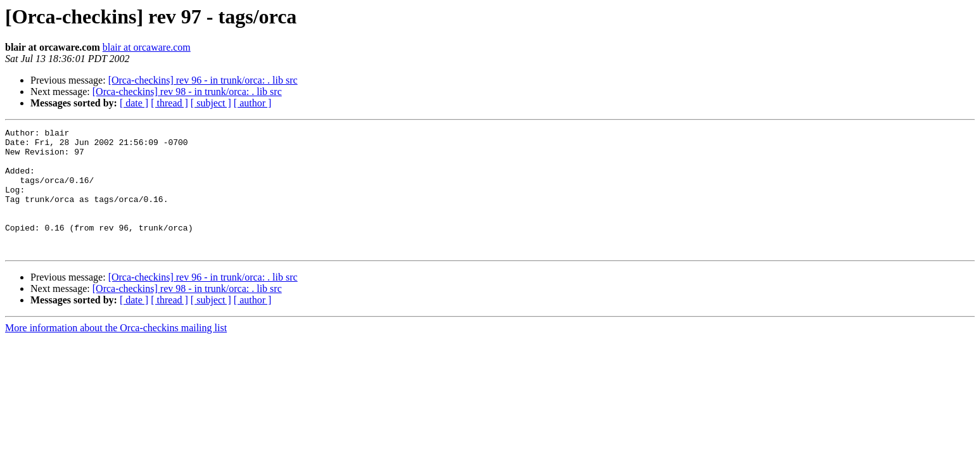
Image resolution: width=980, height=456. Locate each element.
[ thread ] (169, 103)
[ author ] (253, 103)
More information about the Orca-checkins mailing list (116, 352)
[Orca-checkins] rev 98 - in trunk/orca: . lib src (187, 92)
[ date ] (134, 103)
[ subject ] (211, 103)
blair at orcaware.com (147, 47)
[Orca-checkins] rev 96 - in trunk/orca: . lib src (203, 80)
